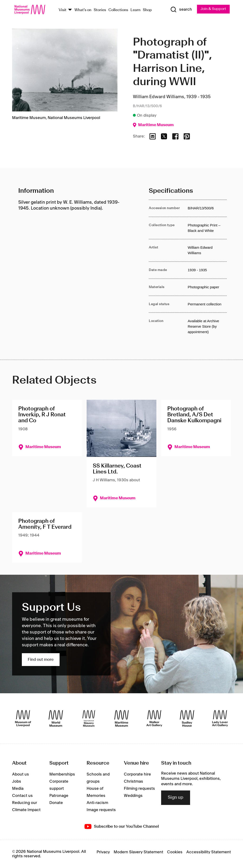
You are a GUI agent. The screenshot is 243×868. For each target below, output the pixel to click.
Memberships (62, 775)
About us (21, 775)
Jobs (17, 782)
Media (18, 789)
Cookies (175, 852)
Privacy (103, 852)
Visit (63, 10)
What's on (83, 10)
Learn (136, 10)
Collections (118, 10)
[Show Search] (181, 10)
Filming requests (139, 789)
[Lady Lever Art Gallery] (220, 718)
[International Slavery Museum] (89, 718)
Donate (56, 803)
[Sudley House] (187, 718)
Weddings (133, 796)
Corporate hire (137, 775)
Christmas (133, 782)
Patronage (59, 796)
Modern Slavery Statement (138, 852)
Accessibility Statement (209, 852)
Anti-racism (97, 803)
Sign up (176, 798)
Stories (100, 10)
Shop (147, 10)
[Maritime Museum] (121, 718)
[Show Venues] (70, 10)
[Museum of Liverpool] (23, 718)
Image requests (101, 810)
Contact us (22, 796)
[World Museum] (56, 718)
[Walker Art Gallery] (154, 718)
